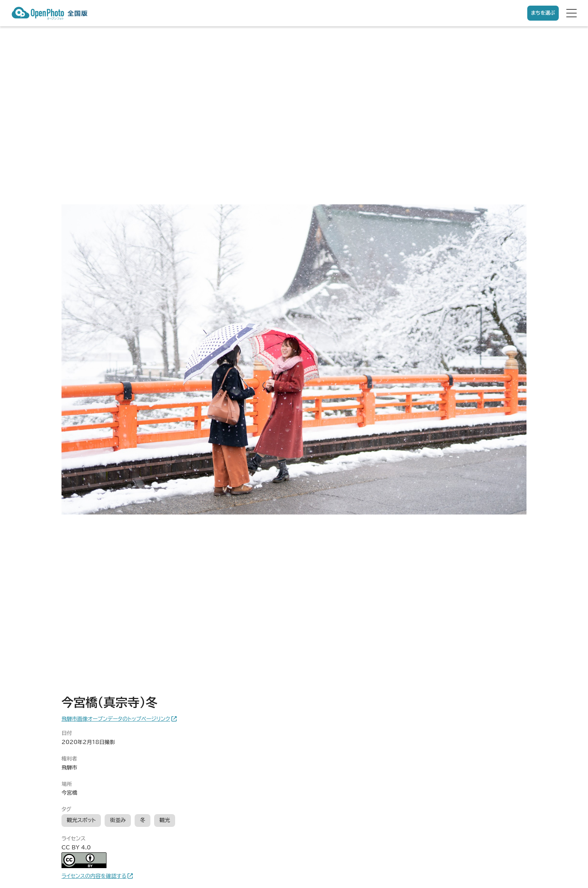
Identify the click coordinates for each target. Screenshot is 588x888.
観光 (165, 820)
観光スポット (81, 820)
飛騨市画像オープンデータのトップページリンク (116, 719)
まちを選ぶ (543, 13)
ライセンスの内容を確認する (94, 876)
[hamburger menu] (571, 13)
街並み (118, 820)
